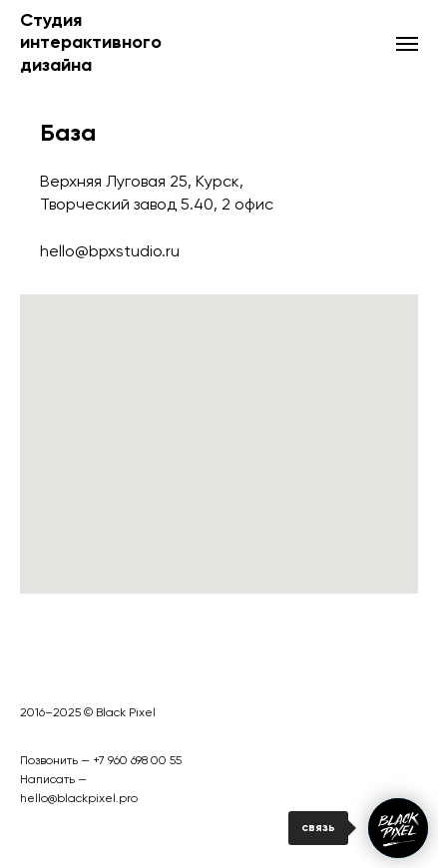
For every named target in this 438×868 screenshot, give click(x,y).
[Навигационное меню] (407, 44)
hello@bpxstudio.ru (110, 252)
